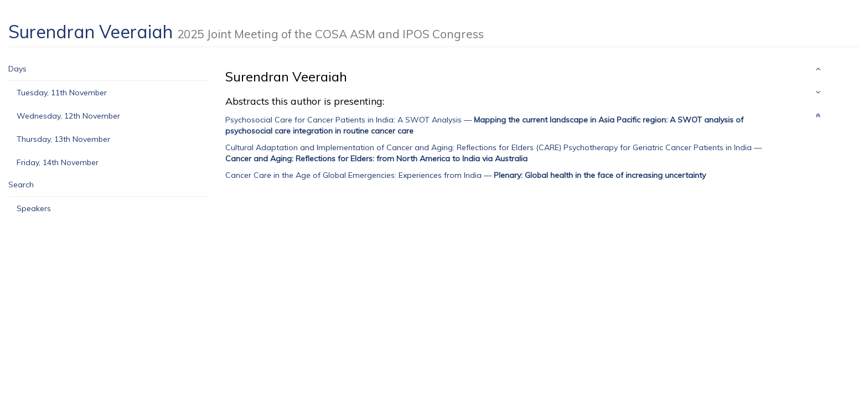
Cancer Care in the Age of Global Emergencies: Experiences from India (353, 175)
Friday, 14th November (58, 162)
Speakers (34, 208)
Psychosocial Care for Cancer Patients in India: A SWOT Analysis (343, 120)
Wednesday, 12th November (68, 116)
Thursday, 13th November (63, 139)
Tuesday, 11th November (62, 93)
